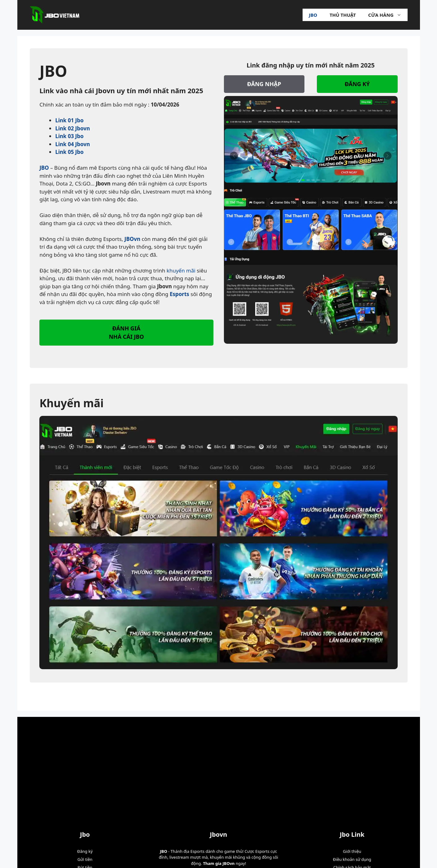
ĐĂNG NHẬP (264, 84)
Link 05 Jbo (69, 152)
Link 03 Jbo (69, 136)
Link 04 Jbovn (72, 144)
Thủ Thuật (343, 15)
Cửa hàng (388, 15)
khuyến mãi (181, 270)
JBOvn (132, 239)
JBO (44, 168)
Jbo (313, 15)
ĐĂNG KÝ (357, 84)
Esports (179, 294)
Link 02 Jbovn (72, 128)
